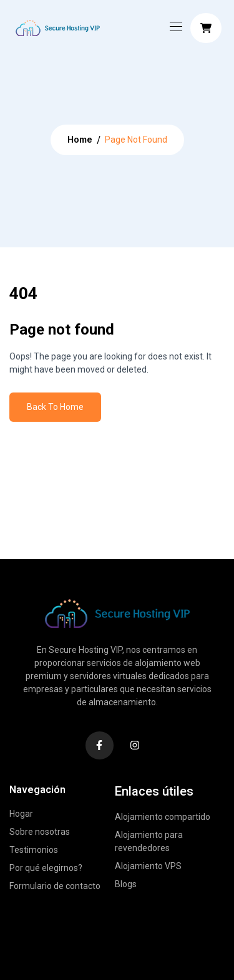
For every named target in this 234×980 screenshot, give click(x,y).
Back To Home (55, 407)
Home (80, 139)
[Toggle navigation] (175, 26)
